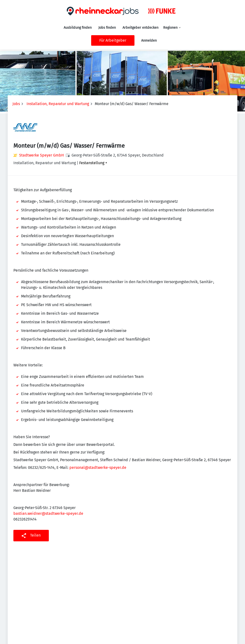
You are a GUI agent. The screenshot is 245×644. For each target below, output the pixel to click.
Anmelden (149, 41)
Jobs (16, 104)
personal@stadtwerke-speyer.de (98, 468)
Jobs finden (107, 28)
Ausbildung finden (78, 28)
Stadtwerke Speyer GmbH (42, 155)
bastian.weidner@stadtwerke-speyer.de (48, 513)
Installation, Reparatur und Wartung (58, 104)
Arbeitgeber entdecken (140, 28)
